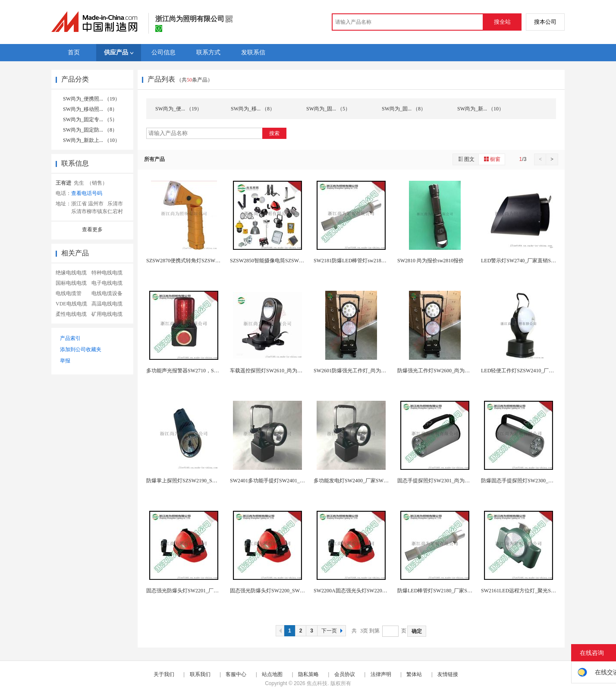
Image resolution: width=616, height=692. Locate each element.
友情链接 (448, 674)
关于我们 (164, 674)
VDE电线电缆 (71, 304)
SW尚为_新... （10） (481, 109)
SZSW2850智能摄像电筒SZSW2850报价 (275, 261)
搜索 (274, 133)
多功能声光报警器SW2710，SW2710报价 (193, 371)
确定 (417, 631)
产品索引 (70, 338)
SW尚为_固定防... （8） (90, 130)
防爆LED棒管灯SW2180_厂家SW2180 (440, 591)
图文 (466, 159)
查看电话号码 (87, 193)
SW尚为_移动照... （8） (90, 109)
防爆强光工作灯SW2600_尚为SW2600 (440, 371)
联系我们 (200, 674)
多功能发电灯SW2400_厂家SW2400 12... (359, 481)
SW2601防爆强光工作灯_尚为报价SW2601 (361, 371)
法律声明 (381, 674)
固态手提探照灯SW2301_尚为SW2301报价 (445, 481)
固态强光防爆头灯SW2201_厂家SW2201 (192, 591)
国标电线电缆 (71, 283)
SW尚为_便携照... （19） (91, 99)
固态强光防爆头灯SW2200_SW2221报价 (275, 591)
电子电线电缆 (107, 283)
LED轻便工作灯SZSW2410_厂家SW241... (527, 371)
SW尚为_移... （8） (253, 109)
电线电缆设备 (107, 293)
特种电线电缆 (107, 273)
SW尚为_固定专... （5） (90, 120)
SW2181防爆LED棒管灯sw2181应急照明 (359, 261)
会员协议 (345, 674)
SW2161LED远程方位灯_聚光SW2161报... (528, 591)
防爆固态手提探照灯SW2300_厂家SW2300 (529, 481)
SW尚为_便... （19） (179, 109)
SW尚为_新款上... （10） (91, 140)
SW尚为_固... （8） (404, 109)
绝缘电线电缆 (71, 273)
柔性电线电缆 (71, 314)
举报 (65, 361)
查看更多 (92, 230)
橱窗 (492, 159)
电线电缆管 (69, 293)
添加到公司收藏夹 (81, 349)
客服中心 (236, 674)
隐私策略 (308, 674)
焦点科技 (317, 683)
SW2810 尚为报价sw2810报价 (431, 261)
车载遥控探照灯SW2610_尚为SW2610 (273, 371)
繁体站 (414, 674)
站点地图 (272, 674)
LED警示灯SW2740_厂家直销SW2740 (523, 261)
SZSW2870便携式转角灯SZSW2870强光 (191, 261)
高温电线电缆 (107, 304)
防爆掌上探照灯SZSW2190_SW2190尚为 (192, 481)
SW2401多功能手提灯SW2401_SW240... (275, 481)
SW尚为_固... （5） (328, 109)
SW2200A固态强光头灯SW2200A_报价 (357, 591)
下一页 (333, 631)
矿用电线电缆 (107, 314)
